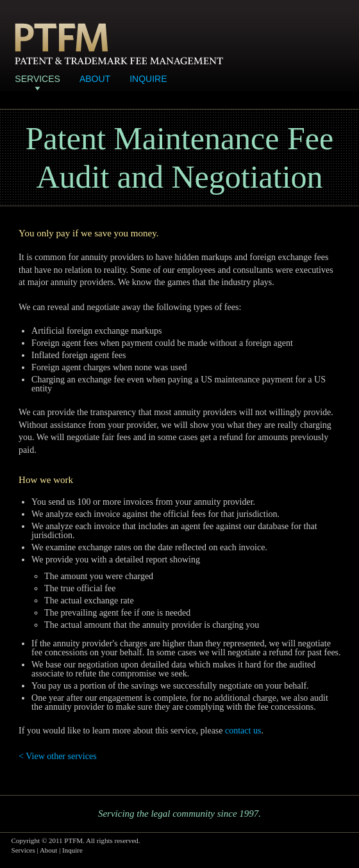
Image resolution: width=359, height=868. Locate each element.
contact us (243, 731)
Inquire (148, 79)
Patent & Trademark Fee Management (119, 44)
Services (38, 79)
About (95, 79)
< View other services (57, 756)
